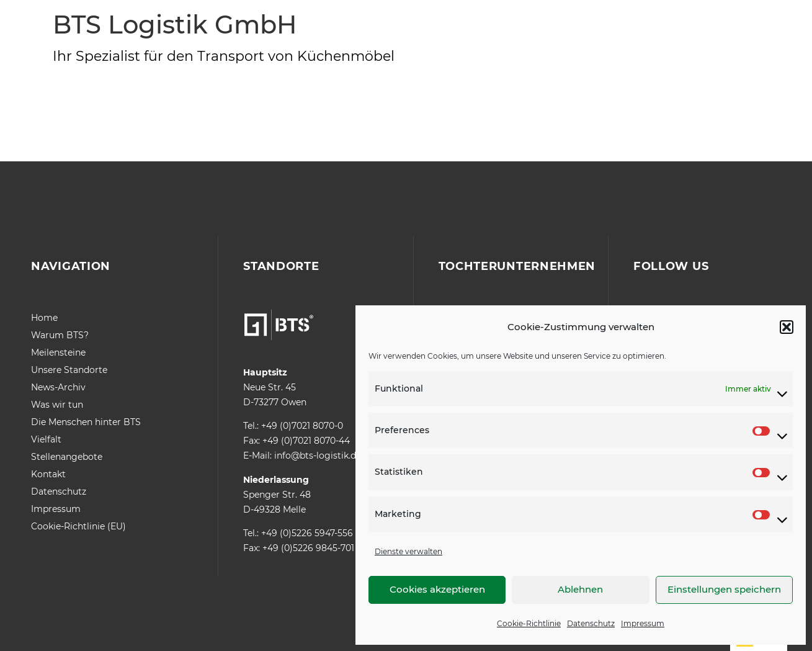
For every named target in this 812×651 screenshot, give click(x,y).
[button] (787, 327)
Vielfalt (46, 439)
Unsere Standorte (69, 370)
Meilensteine (58, 352)
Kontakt (48, 474)
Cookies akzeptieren (437, 589)
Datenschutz (591, 623)
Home (44, 318)
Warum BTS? (60, 335)
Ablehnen (580, 589)
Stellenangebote (67, 457)
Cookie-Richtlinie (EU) (78, 526)
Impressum (643, 623)
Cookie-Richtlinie (529, 623)
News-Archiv (58, 387)
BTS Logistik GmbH (175, 25)
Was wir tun (57, 405)
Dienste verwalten (408, 551)
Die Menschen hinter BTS (86, 422)
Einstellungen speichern (724, 589)
